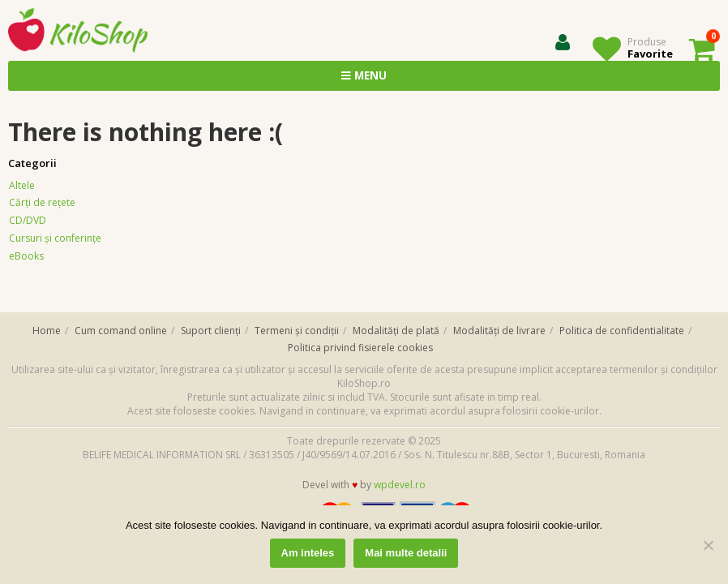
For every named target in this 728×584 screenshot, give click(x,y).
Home (47, 331)
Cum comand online (121, 331)
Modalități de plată (396, 331)
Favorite (650, 54)
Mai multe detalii (406, 553)
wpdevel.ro (400, 485)
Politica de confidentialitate (622, 331)
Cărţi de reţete (42, 202)
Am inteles (308, 553)
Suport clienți (211, 331)
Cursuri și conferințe (55, 238)
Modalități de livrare (499, 331)
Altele (22, 185)
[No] (708, 545)
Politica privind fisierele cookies (360, 348)
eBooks (26, 256)
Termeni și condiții (297, 331)
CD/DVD (28, 220)
